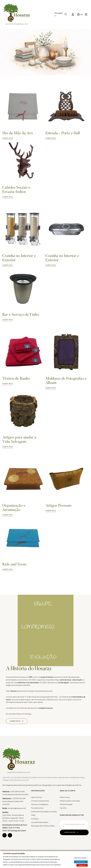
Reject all (82, 865)
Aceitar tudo (81, 862)
